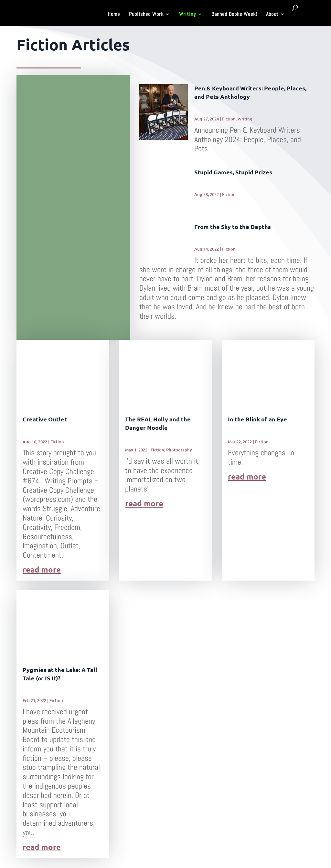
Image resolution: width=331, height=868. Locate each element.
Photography (179, 450)
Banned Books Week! (234, 15)
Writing (187, 15)
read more (42, 570)
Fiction (229, 119)
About (272, 15)
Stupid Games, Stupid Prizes (233, 172)
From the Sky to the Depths (233, 227)
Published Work (146, 15)
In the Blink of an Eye (257, 419)
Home (114, 15)
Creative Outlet (45, 419)
